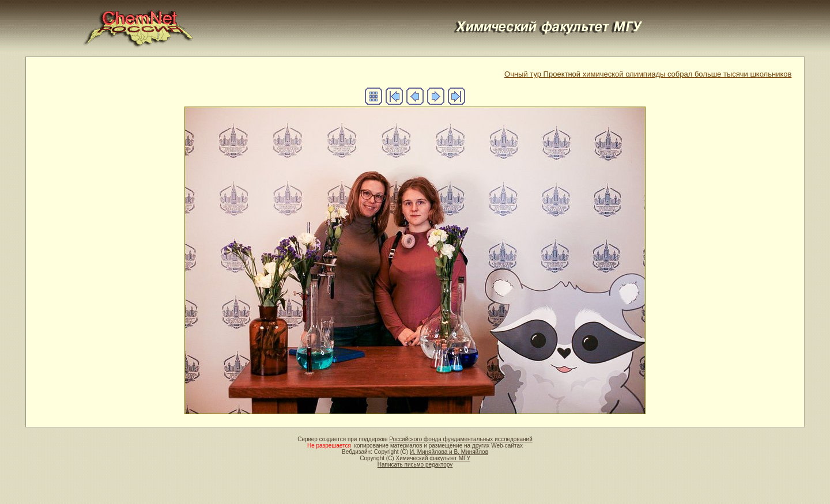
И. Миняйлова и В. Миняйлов (449, 452)
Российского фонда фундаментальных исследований (461, 439)
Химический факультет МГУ (433, 458)
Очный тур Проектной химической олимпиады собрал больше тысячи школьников (648, 74)
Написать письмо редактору (415, 465)
